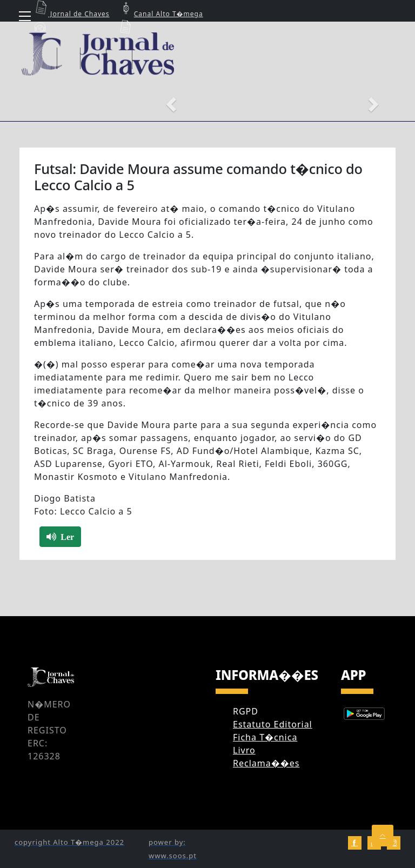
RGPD (246, 711)
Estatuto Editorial (273, 724)
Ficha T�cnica (265, 737)
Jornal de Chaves (71, 14)
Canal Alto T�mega (160, 14)
